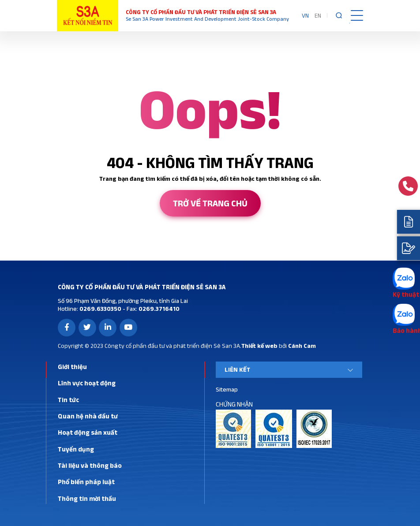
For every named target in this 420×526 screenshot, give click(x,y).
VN (305, 15)
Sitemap (227, 389)
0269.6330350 (100, 309)
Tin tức (68, 400)
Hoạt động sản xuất (88, 432)
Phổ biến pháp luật (86, 482)
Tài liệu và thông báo (90, 465)
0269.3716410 (158, 309)
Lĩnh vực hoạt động (87, 383)
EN (318, 15)
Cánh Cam (302, 346)
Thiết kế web (259, 346)
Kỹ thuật (406, 294)
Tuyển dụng (76, 449)
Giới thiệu (72, 367)
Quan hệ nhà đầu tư (88, 416)
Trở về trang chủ (210, 203)
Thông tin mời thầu (87, 498)
